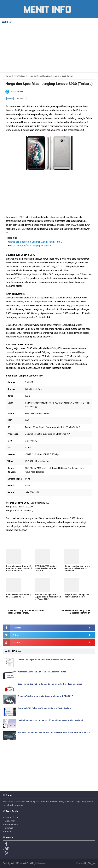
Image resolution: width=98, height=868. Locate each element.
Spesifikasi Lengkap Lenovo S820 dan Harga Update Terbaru (26, 612)
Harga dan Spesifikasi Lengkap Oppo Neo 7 (31, 246)
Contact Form (11, 817)
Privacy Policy (11, 824)
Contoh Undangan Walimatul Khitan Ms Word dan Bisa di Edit (47, 660)
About (8, 831)
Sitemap (9, 828)
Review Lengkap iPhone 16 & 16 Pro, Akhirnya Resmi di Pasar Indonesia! (19, 569)
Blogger (91, 863)
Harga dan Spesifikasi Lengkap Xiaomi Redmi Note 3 (36, 242)
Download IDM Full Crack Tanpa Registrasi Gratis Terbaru (46, 708)
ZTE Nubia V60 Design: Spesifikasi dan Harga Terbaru (46, 569)
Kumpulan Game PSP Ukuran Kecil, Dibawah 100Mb (42, 672)
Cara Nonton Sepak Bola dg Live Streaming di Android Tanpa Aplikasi (51, 684)
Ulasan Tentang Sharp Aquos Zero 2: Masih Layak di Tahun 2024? (46, 597)
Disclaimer (10, 821)
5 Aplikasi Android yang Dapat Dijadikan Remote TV (76, 612)
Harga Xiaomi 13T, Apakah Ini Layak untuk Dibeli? (77, 596)
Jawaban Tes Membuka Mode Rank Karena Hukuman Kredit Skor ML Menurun (55, 733)
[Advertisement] (49, 49)
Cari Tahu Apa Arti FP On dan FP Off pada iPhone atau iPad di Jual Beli (51, 720)
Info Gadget (21, 98)
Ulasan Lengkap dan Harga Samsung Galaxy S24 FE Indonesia (77, 569)
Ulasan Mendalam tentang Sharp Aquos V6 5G (19, 596)
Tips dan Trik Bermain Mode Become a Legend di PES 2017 (47, 696)
